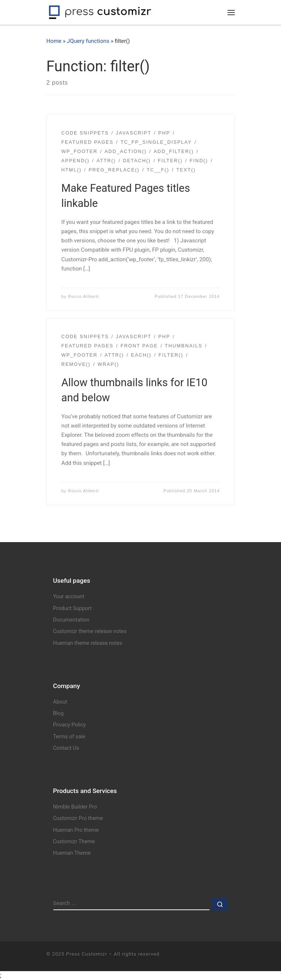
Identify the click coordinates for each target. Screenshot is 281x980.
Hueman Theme (72, 853)
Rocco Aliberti (83, 296)
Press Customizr (87, 954)
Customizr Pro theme (78, 818)
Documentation (71, 620)
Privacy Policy (70, 725)
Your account (69, 597)
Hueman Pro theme (76, 830)
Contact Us (66, 748)
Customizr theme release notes (90, 631)
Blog (59, 713)
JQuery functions (88, 41)
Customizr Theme (74, 842)
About (60, 702)
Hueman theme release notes (88, 643)
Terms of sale (69, 737)
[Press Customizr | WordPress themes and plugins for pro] (100, 11)
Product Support (73, 608)
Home (54, 41)
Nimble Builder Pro (75, 807)
